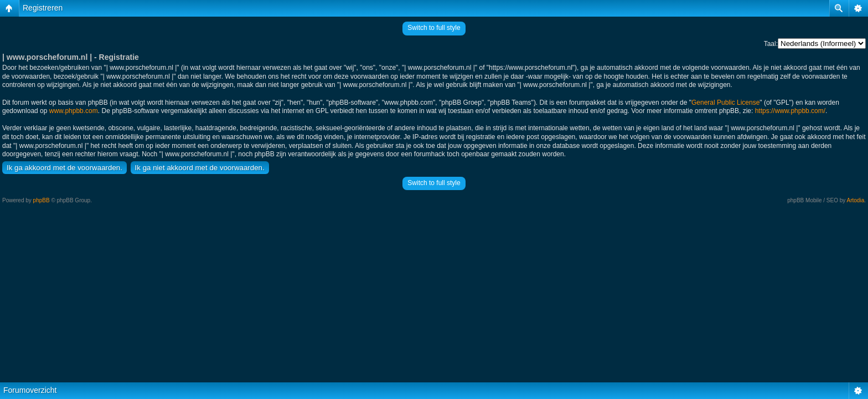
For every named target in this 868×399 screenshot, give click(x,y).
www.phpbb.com (74, 111)
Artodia (856, 200)
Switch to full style (434, 28)
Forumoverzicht (30, 390)
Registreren (43, 8)
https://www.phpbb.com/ (790, 111)
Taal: (771, 44)
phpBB (42, 200)
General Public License (725, 103)
